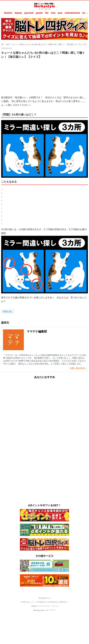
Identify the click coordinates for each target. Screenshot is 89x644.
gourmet (29, 13)
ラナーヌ (55, 606)
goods (39, 13)
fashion (8, 13)
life (47, 13)
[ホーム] (3, 44)
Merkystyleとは (44, 598)
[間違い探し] (8, 311)
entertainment (72, 13)
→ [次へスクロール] (87, 13)
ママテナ (46, 606)
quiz (60, 13)
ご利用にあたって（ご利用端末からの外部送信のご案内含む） (44, 602)
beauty (18, 13)
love (53, 13)
